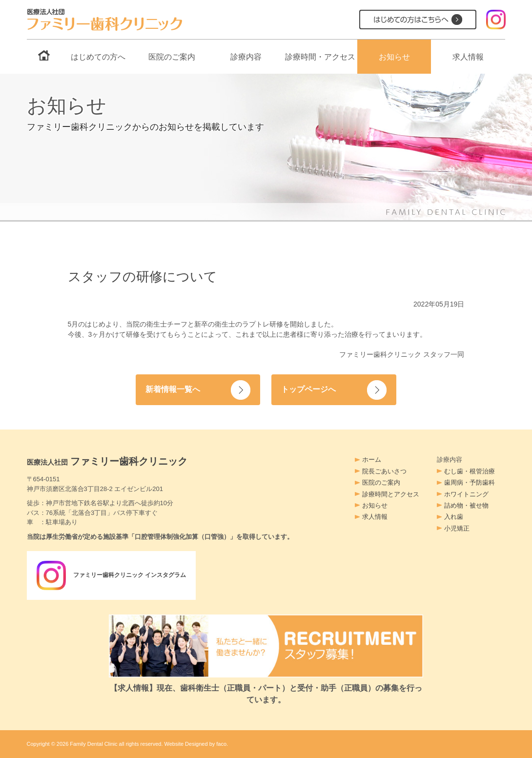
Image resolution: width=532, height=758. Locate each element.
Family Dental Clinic (93, 744)
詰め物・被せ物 (466, 505)
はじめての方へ (98, 57)
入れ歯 (454, 517)
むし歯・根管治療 (470, 471)
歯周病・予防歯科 (470, 482)
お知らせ (394, 57)
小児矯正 (457, 528)
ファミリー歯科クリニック (107, 461)
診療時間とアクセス (391, 494)
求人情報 (468, 57)
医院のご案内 (172, 57)
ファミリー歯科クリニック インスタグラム (116, 575)
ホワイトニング (466, 494)
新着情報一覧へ (174, 389)
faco (221, 744)
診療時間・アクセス (320, 57)
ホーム (372, 460)
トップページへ (310, 389)
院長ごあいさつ (384, 471)
